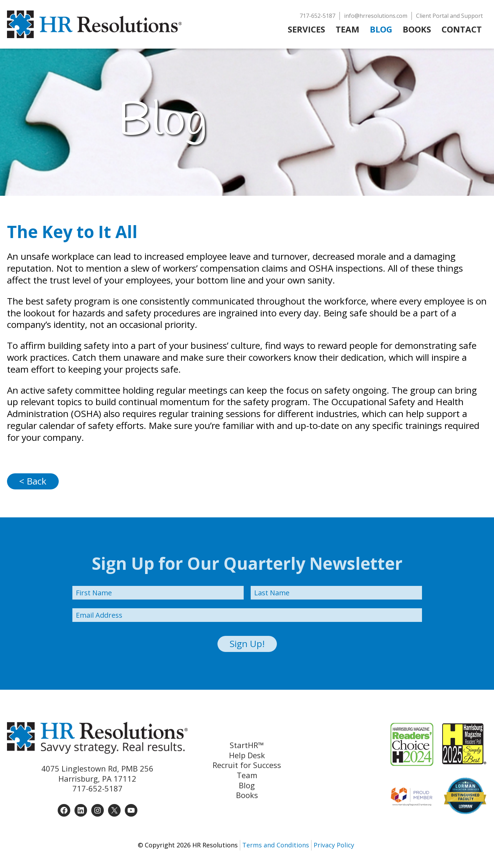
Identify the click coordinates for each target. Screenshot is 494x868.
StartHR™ (247, 745)
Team (247, 775)
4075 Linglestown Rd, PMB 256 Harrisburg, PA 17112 (97, 773)
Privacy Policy (334, 845)
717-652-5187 (98, 788)
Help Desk (247, 755)
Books (247, 795)
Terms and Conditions (276, 845)
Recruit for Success (247, 765)
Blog (247, 785)
